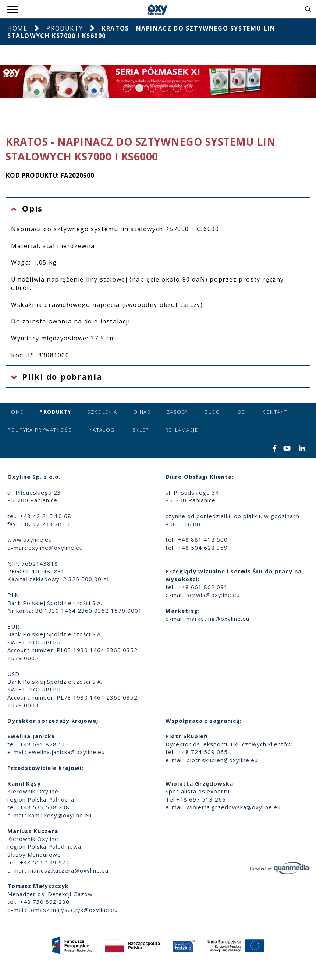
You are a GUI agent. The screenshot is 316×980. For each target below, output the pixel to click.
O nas (142, 412)
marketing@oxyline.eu (218, 619)
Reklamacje (182, 430)
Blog (212, 412)
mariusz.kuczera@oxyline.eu (68, 870)
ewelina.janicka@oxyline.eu (67, 752)
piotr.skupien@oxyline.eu (222, 760)
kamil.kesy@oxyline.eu (60, 815)
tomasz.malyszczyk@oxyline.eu (73, 910)
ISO (241, 412)
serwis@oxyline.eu (213, 595)
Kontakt (275, 412)
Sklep (141, 430)
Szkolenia (102, 412)
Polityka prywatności (40, 430)
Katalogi (103, 430)
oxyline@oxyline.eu (56, 548)
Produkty (65, 28)
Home (17, 28)
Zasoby (177, 412)
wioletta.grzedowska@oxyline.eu (234, 807)
